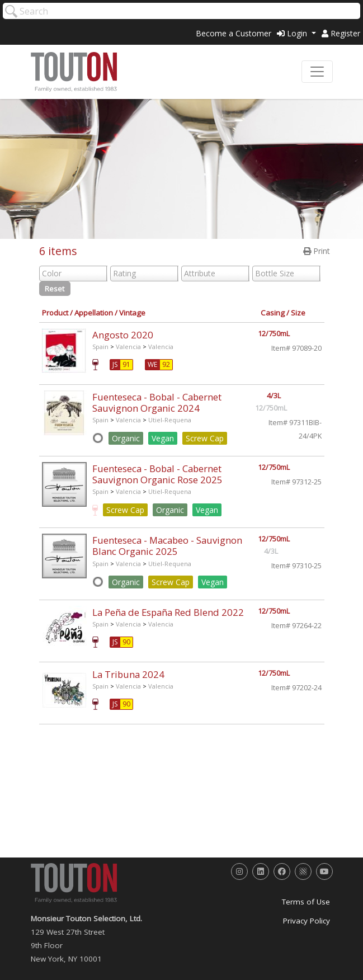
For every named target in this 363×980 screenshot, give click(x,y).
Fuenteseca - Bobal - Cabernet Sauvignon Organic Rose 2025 (157, 474)
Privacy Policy (307, 921)
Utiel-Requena (170, 420)
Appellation (94, 313)
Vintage (132, 313)
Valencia (128, 347)
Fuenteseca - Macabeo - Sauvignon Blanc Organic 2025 (167, 546)
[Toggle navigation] (317, 72)
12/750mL (274, 334)
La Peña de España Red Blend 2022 (168, 612)
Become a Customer (234, 33)
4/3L (274, 396)
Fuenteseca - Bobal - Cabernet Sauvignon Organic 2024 (157, 402)
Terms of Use (306, 902)
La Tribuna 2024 (128, 674)
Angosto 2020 (123, 335)
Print (317, 251)
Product (55, 313)
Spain (100, 347)
